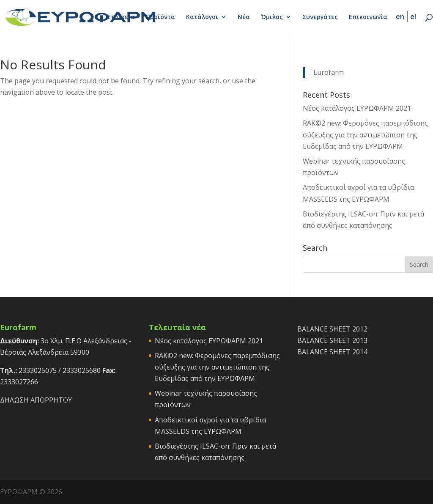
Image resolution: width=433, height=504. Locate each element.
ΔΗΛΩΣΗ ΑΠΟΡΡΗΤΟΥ (36, 400)
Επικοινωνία (368, 17)
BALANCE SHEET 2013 (332, 340)
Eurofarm (329, 72)
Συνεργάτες (320, 17)
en (400, 16)
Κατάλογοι (202, 17)
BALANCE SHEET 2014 (332, 352)
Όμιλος (272, 17)
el (413, 16)
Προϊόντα (160, 17)
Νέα (244, 17)
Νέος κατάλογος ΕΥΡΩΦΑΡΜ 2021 (357, 108)
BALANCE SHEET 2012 (332, 329)
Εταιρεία (121, 17)
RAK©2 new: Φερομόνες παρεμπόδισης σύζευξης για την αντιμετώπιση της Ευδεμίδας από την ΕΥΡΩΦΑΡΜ (365, 134)
